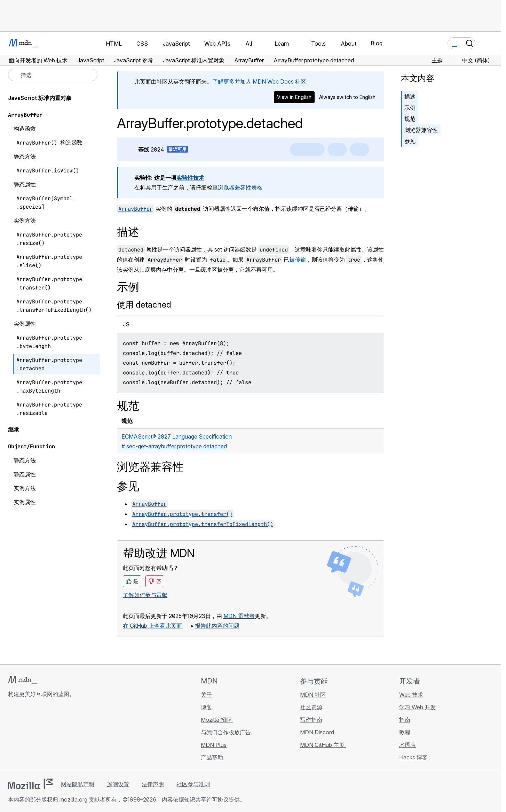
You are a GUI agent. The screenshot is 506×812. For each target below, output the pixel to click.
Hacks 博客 (414, 757)
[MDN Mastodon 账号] (50, 735)
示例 (410, 108)
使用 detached (144, 305)
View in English (294, 97)
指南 (405, 720)
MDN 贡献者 (239, 616)
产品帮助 (213, 757)
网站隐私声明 (78, 784)
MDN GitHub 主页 (323, 745)
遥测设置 (118, 784)
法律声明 (153, 784)
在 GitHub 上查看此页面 (152, 626)
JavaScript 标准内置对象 (40, 98)
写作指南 (311, 720)
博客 (206, 707)
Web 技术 (411, 695)
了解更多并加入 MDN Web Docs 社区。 (262, 82)
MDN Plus (214, 745)
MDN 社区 (313, 695)
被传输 (298, 260)
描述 (410, 96)
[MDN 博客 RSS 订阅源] (62, 735)
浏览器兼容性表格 (240, 187)
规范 (410, 119)
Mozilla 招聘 (217, 720)
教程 (405, 732)
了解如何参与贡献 (145, 595)
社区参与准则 (193, 784)
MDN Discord (318, 732)
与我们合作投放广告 (226, 732)
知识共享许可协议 (206, 799)
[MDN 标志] (22, 680)
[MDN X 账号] (37, 735)
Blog (377, 43)
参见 (410, 141)
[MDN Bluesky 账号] (25, 735)
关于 (206, 695)
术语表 (408, 745)
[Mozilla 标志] (30, 784)
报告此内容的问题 (217, 626)
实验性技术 (190, 178)
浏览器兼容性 (421, 130)
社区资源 (311, 707)
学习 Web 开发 (417, 707)
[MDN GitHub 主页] (12, 735)
